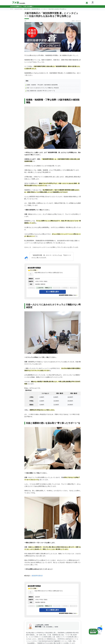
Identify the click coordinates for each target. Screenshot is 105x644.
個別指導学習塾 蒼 (37, 576)
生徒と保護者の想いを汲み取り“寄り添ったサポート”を (41, 91)
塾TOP (12, 9)
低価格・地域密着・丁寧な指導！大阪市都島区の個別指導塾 (42, 85)
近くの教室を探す (53, 292)
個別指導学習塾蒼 (18, 9)
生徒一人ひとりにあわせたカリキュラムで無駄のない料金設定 (43, 88)
